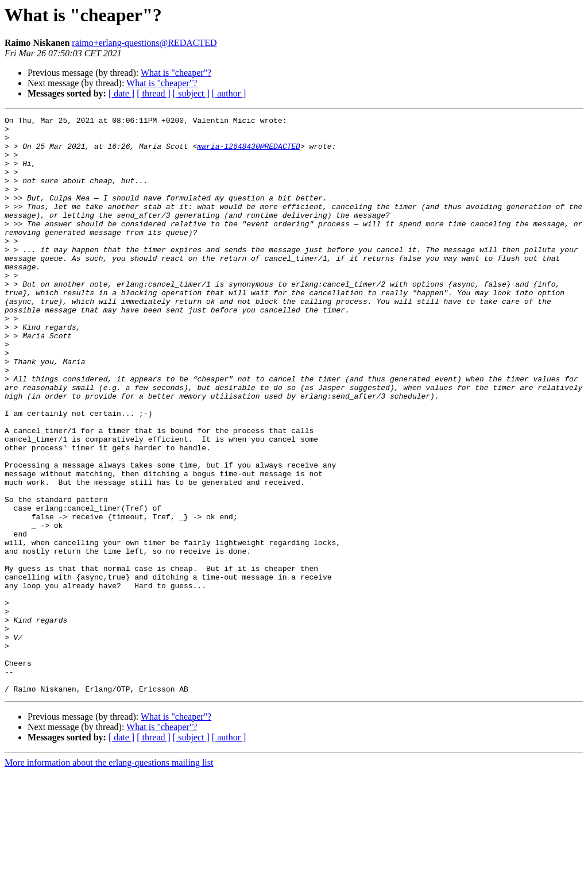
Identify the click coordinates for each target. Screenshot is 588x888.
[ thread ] (154, 93)
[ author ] (229, 93)
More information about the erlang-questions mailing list (109, 878)
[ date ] (121, 93)
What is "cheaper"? (176, 73)
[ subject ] (191, 93)
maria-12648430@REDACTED (248, 153)
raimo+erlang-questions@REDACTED (144, 43)
